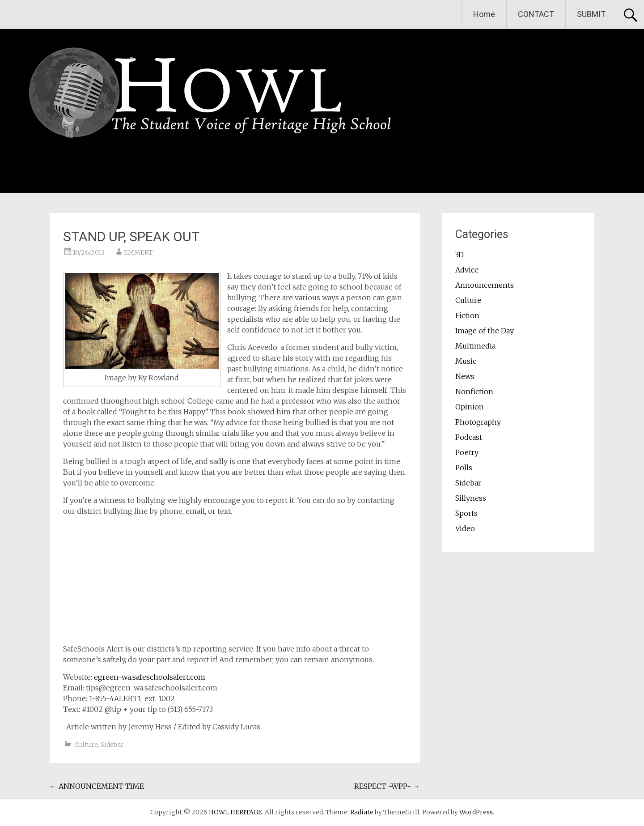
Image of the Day (485, 331)
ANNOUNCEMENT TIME (97, 786)
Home (484, 14)
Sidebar (112, 745)
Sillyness (471, 498)
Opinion (470, 407)
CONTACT (536, 14)
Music (466, 361)
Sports (466, 513)
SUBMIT (591, 14)
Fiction (467, 315)
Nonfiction (474, 392)
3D (460, 255)
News (465, 376)
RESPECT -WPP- (387, 786)
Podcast (469, 437)
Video (465, 528)
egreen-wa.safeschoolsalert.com (150, 677)
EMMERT (138, 252)
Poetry (467, 452)
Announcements (485, 285)
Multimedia (475, 346)
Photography (478, 422)
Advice (467, 270)
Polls (464, 468)
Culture (86, 745)
